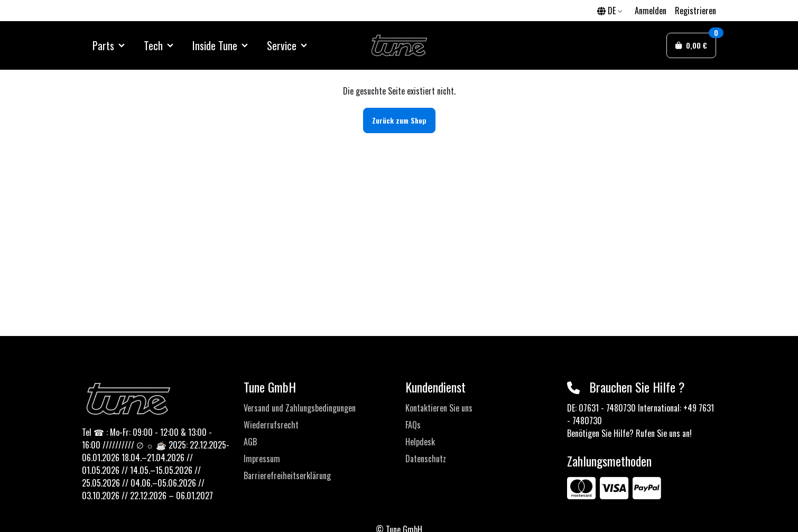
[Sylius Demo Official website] (399, 45)
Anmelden (651, 11)
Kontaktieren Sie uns (439, 408)
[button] (691, 45)
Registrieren (695, 11)
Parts (103, 45)
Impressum (262, 459)
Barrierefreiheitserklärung (287, 475)
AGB (250, 442)
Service (282, 45)
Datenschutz (426, 459)
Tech (153, 45)
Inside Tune (215, 45)
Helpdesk (420, 442)
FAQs (413, 425)
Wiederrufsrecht (271, 425)
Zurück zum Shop (399, 120)
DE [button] (610, 11)
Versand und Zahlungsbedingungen (300, 408)
